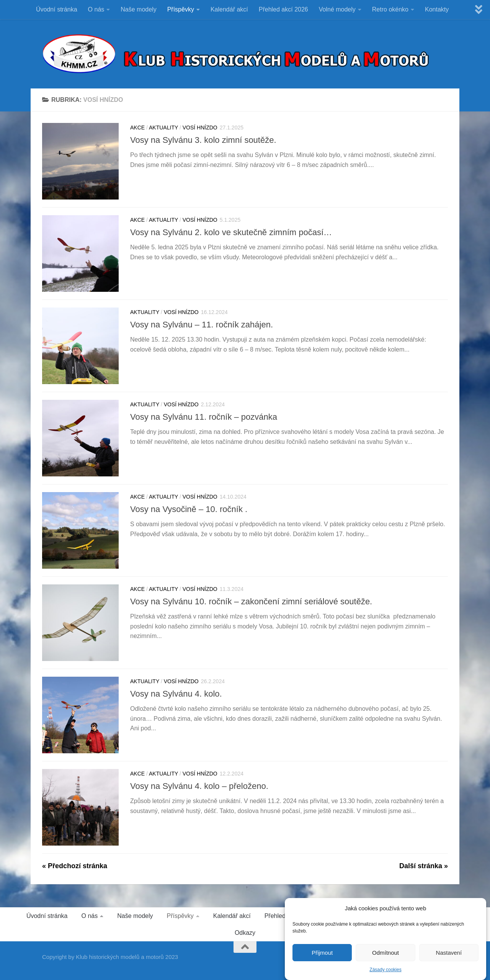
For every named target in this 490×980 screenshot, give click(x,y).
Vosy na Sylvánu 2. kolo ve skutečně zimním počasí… (231, 232)
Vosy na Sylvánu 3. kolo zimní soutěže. (203, 140)
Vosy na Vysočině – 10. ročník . (189, 509)
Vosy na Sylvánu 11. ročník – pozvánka (204, 417)
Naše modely (138, 9)
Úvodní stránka (57, 9)
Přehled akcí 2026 (283, 9)
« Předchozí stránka (75, 866)
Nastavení (449, 954)
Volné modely (337, 9)
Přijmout (322, 954)
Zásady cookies (385, 972)
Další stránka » (424, 866)
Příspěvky (181, 9)
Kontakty (437, 9)
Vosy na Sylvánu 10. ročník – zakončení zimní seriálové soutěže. (251, 601)
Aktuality (163, 128)
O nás (96, 9)
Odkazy (245, 933)
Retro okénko (390, 9)
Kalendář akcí (229, 9)
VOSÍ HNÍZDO (200, 128)
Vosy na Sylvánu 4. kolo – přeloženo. (199, 786)
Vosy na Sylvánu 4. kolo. (176, 694)
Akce (137, 128)
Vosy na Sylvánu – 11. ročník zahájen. (202, 325)
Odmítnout (385, 954)
